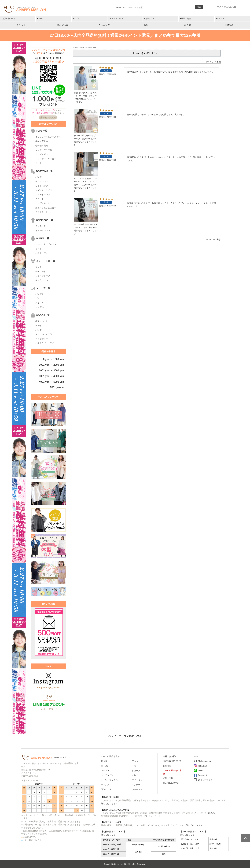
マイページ (222, 19)
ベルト (39, 326)
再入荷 (187, 25)
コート (39, 249)
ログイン (78, 19)
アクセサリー (42, 339)
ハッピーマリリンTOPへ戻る (125, 736)
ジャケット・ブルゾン (46, 244)
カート (41, 19)
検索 (199, 7)
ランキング (104, 25)
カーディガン (42, 154)
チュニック (41, 226)
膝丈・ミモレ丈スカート (47, 208)
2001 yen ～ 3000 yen (51, 371)
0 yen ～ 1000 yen (54, 359)
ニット (39, 163)
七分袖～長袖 (42, 146)
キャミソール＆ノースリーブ (49, 137)
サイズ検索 (62, 25)
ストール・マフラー (45, 334)
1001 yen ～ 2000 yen (51, 365)
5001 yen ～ (57, 387)
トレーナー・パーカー (46, 159)
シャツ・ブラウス (44, 150)
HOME (75, 48)
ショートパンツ (43, 195)
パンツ (39, 177)
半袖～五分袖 (42, 141)
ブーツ (39, 298)
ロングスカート (43, 203)
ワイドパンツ (42, 186)
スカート (40, 199)
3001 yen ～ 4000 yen (51, 376)
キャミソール (42, 280)
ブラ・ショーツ (43, 276)
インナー (40, 267)
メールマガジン (116, 19)
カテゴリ (21, 25)
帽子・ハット (42, 321)
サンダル (40, 307)
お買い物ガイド (9, 19)
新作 (146, 25)
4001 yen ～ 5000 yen (51, 382)
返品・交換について (190, 19)
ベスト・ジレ (42, 253)
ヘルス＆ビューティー (46, 343)
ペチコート (41, 271)
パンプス (40, 294)
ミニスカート (42, 212)
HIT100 (229, 25)
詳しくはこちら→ (109, 803)
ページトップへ (245, 838)
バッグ (39, 330)
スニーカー (41, 303)
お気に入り (150, 19)
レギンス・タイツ (44, 190)
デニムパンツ (42, 181)
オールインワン (43, 230)
